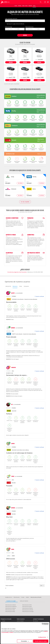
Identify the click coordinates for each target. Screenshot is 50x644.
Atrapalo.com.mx (9, 597)
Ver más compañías (25, 202)
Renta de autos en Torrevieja (28, 611)
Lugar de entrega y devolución (11, 19)
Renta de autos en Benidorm (11, 607)
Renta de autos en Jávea (27, 607)
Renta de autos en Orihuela (28, 610)
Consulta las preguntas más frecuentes (17, 272)
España (27, 597)
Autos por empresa (24, 601)
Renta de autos (17, 597)
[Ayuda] (45, 2)
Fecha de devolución (29, 27)
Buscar (25, 35)
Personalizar (25, 641)
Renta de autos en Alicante (11, 605)
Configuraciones (42, 637)
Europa (23, 597)
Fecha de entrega (8, 27)
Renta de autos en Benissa (11, 608)
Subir (42, 586)
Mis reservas (36, 621)
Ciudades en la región (11, 601)
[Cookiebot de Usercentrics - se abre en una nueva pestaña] (43, 624)
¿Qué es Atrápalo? (20, 621)
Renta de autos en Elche (27, 605)
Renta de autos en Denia (10, 611)
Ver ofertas (20, 183)
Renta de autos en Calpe (10, 610)
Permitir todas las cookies (41, 641)
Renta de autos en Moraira (28, 608)
